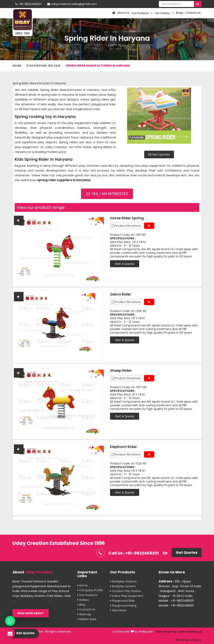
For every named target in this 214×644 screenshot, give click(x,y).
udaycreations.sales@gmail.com (72, 4)
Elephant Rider (123, 447)
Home (17, 66)
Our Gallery (164, 13)
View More (118, 610)
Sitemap (84, 614)
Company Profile (90, 590)
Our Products (142, 13)
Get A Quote (125, 264)
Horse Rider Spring (127, 218)
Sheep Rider (121, 371)
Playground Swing (123, 605)
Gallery (83, 600)
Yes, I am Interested (107, 194)
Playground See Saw (43, 66)
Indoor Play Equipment (127, 596)
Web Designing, (166, 632)
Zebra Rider (121, 294)
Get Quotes (159, 154)
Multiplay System (123, 586)
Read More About (31, 613)
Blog (81, 605)
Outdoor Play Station (126, 591)
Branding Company (189, 640)
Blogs (180, 13)
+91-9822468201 (28, 4)
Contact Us (193, 13)
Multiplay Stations (123, 581)
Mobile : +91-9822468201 (176, 601)
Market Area (87, 619)
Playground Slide (122, 601)
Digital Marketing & (189, 632)
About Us (123, 13)
